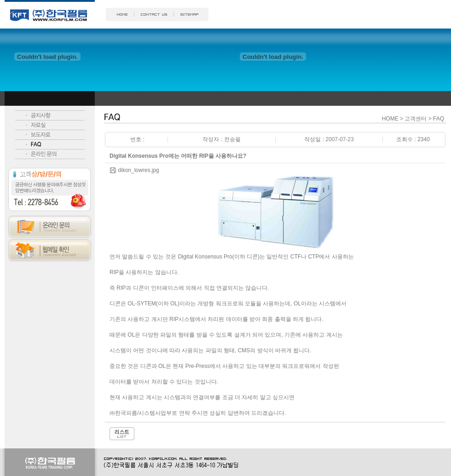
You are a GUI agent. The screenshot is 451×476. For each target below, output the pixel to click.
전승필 (232, 139)
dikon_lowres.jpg (138, 170)
